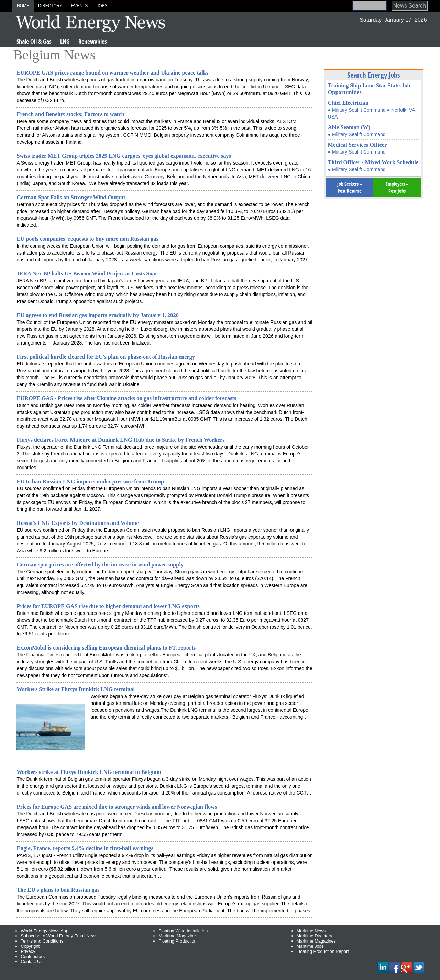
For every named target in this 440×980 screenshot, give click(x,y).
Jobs (102, 6)
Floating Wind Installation (183, 931)
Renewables (93, 41)
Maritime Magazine (177, 936)
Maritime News (311, 931)
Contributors (33, 956)
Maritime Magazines (316, 941)
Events (79, 6)
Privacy (28, 951)
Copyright (30, 946)
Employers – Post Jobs (397, 187)
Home (23, 6)
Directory (50, 6)
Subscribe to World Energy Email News (59, 936)
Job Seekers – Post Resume (350, 187)
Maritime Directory (315, 936)
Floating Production (177, 941)
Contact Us (31, 962)
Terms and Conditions (42, 941)
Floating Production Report (323, 951)
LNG (65, 41)
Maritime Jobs (310, 946)
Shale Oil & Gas (34, 41)
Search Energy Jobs (374, 75)
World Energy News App (44, 931)
